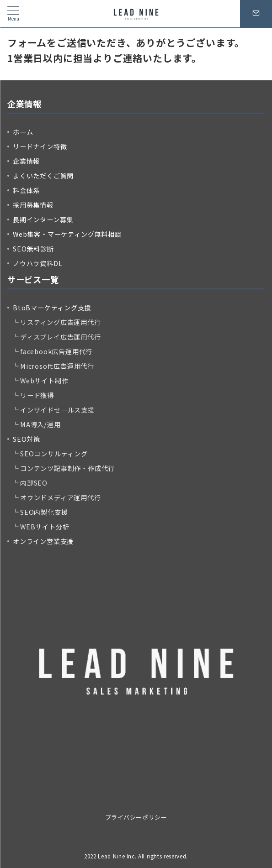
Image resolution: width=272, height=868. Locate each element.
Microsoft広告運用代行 (57, 366)
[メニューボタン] (13, 13)
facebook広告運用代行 (56, 351)
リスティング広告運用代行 (61, 322)
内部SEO (34, 483)
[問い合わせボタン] (256, 14)
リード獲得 (37, 395)
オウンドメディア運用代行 (61, 497)
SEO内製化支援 (44, 512)
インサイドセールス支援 (57, 410)
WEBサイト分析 (45, 527)
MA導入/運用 (40, 424)
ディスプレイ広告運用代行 (61, 337)
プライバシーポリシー (136, 817)
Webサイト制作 (44, 381)
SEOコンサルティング (54, 454)
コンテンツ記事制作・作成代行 (67, 468)
